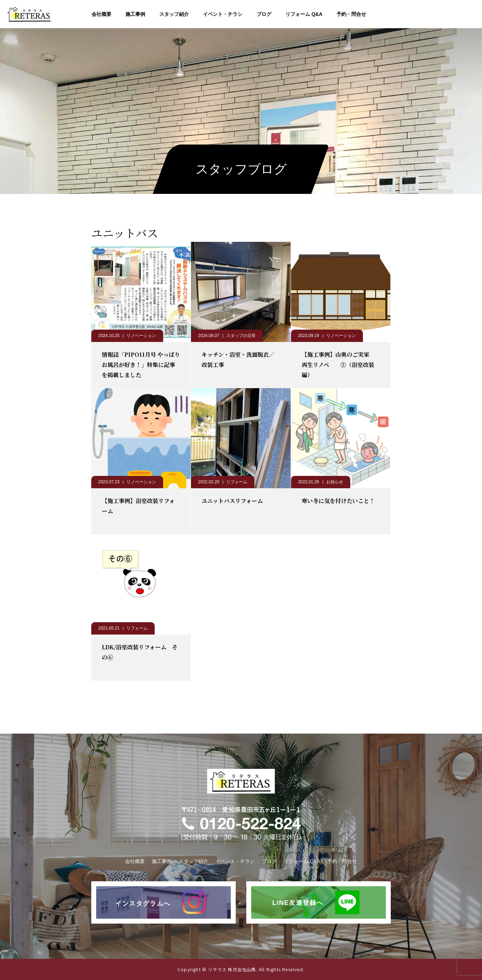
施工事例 (135, 14)
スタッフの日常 (241, 336)
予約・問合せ (351, 14)
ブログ (264, 14)
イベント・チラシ (223, 14)
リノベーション (141, 336)
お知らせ (335, 482)
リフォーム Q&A (304, 14)
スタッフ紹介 (174, 14)
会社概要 (101, 14)
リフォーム (237, 482)
